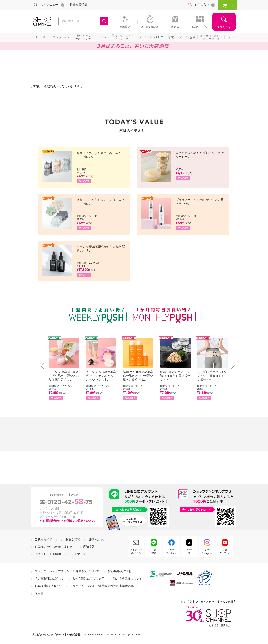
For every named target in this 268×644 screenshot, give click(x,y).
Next (231, 366)
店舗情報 (89, 547)
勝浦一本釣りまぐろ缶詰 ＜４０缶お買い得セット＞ (175, 376)
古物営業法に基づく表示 (88, 579)
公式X (189, 552)
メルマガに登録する (136, 552)
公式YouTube (225, 552)
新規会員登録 (78, 5)
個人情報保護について (128, 579)
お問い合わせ (96, 539)
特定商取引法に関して (49, 579)
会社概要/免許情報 (120, 571)
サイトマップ (77, 554)
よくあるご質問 (70, 539)
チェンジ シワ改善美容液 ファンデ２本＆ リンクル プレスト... (101, 376)
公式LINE (154, 552)
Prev (44, 366)
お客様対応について (48, 586)
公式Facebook (171, 552)
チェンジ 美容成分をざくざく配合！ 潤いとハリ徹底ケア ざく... (64, 376)
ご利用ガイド (43, 539)
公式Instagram (207, 552)
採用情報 (40, 593)
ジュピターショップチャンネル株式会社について (67, 571)
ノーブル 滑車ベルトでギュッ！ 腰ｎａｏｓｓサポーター (212, 376)
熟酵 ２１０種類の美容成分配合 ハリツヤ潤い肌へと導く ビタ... (138, 376)
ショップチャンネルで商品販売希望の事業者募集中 (103, 586)
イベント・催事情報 (48, 554)
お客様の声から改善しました (54, 547)
